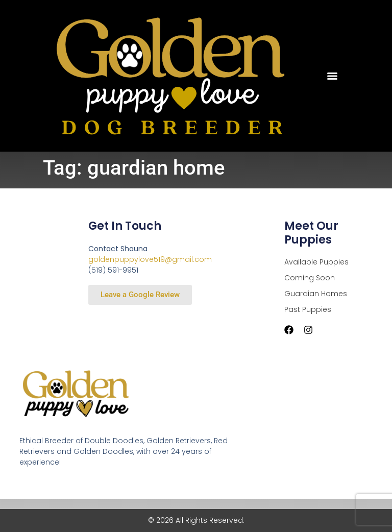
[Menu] (332, 76)
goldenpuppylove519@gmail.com (150, 259)
